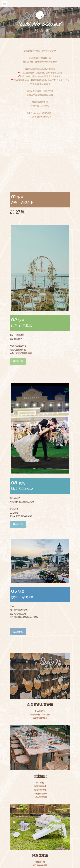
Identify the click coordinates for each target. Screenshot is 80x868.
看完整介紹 (18, 308)
